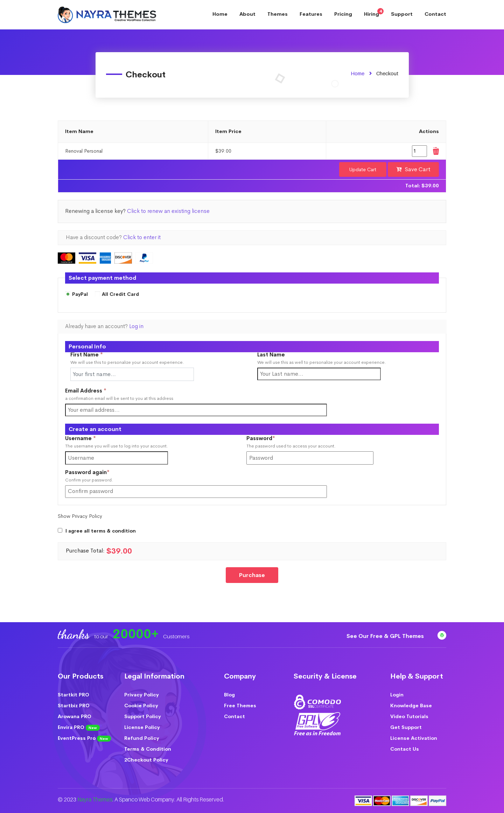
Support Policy (143, 716)
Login (397, 695)
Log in (136, 326)
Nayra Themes (95, 800)
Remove (435, 151)
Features (311, 14)
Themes (278, 14)
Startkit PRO (73, 695)
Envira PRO (79, 727)
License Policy (142, 727)
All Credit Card (117, 294)
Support (402, 14)
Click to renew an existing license (168, 211)
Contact (435, 14)
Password (272, 439)
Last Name (271, 355)
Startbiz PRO (74, 706)
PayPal (76, 294)
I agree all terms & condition (101, 531)
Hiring (374, 13)
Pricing (343, 14)
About (247, 14)
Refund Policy (142, 738)
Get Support (406, 727)
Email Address (86, 391)
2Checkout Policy (146, 760)
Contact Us (405, 749)
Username (92, 439)
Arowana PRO (75, 716)
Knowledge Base (411, 706)
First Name (87, 355)
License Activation (414, 738)
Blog (229, 695)
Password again (99, 472)
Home (220, 14)
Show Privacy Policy (80, 516)
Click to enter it (142, 237)
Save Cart (418, 169)
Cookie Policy (141, 706)
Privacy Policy (142, 695)
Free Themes (240, 706)
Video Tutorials (409, 716)
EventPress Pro (84, 738)
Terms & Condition (148, 749)
